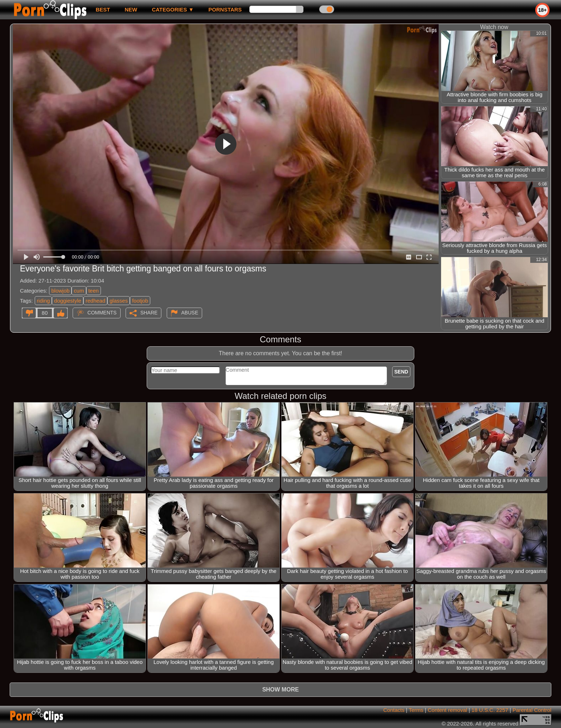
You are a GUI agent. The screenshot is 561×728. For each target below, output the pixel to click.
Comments (102, 313)
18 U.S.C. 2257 (490, 710)
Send (401, 372)
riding (43, 301)
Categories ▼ (173, 9)
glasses (119, 301)
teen (94, 291)
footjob (140, 301)
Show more (280, 690)
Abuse (190, 313)
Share (149, 313)
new (131, 9)
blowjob (60, 291)
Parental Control (532, 710)
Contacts (394, 710)
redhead (95, 301)
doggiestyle (68, 301)
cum (79, 291)
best (103, 9)
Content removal (448, 710)
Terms (416, 710)
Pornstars (225, 9)
